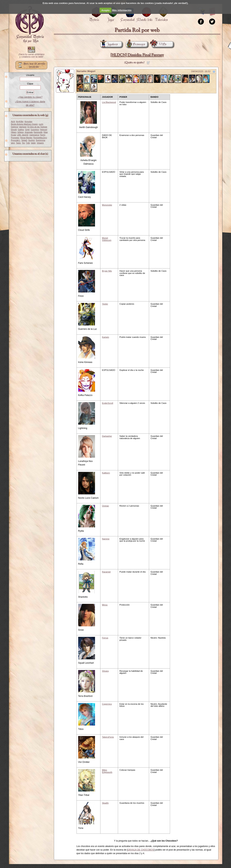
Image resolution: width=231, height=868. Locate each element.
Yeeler (105, 304)
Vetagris (40, 143)
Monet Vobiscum (107, 239)
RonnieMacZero (40, 138)
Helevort (44, 130)
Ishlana (20, 132)
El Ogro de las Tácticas (37, 127)
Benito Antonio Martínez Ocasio (24, 124)
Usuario (30, 75)
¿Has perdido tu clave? (30, 97)
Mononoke (107, 205)
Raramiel (106, 572)
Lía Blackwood (109, 102)
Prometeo (15, 138)
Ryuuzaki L (16, 140)
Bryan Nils (107, 271)
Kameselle (38, 132)
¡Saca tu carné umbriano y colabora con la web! (31, 56)
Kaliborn (106, 473)
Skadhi (105, 803)
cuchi (41, 124)
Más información (122, 10)
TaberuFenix (108, 737)
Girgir (27, 130)
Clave (30, 84)
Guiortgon (35, 130)
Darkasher (107, 436)
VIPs (159, 44)
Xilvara (105, 671)
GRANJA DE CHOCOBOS (141, 850)
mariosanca (34, 135)
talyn (13, 143)
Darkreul (15, 127)
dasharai (23, 127)
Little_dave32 (23, 135)
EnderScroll (108, 403)
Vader (33, 143)
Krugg (14, 135)
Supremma (40, 140)
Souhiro (32, 140)
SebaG (24, 140)
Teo (23, 143)
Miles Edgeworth (107, 771)
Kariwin (105, 337)
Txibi (28, 143)
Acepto (105, 10)
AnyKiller (20, 122)
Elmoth (14, 130)
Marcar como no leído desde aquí (214, 71)
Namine (106, 539)
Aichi (13, 122)
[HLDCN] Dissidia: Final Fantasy (137, 55)
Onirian (105, 506)
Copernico (107, 704)
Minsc (105, 605)
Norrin (43, 135)
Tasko (18, 143)
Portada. (30, 25)
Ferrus (105, 638)
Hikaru (14, 132)
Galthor (21, 130)
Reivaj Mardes (26, 138)
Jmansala (29, 132)
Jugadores (109, 44)
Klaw (46, 132)
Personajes (136, 44)
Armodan (28, 122)
